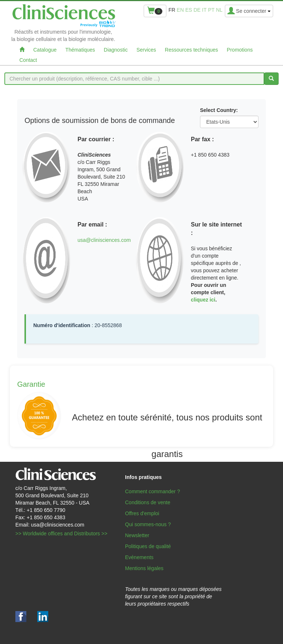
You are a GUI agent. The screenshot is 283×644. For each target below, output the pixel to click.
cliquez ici (203, 300)
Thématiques (80, 50)
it (204, 10)
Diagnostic (116, 50)
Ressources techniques (192, 50)
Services (146, 50)
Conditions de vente (148, 502)
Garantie (31, 384)
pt (211, 10)
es (189, 10)
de (197, 10)
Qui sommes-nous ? (148, 524)
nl (219, 10)
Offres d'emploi (142, 513)
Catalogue (45, 50)
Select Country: (219, 110)
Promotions (240, 50)
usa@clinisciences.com (104, 240)
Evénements (139, 557)
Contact (28, 60)
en (180, 10)
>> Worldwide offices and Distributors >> (61, 533)
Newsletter (137, 535)
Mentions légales (144, 568)
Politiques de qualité (148, 546)
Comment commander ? (152, 491)
